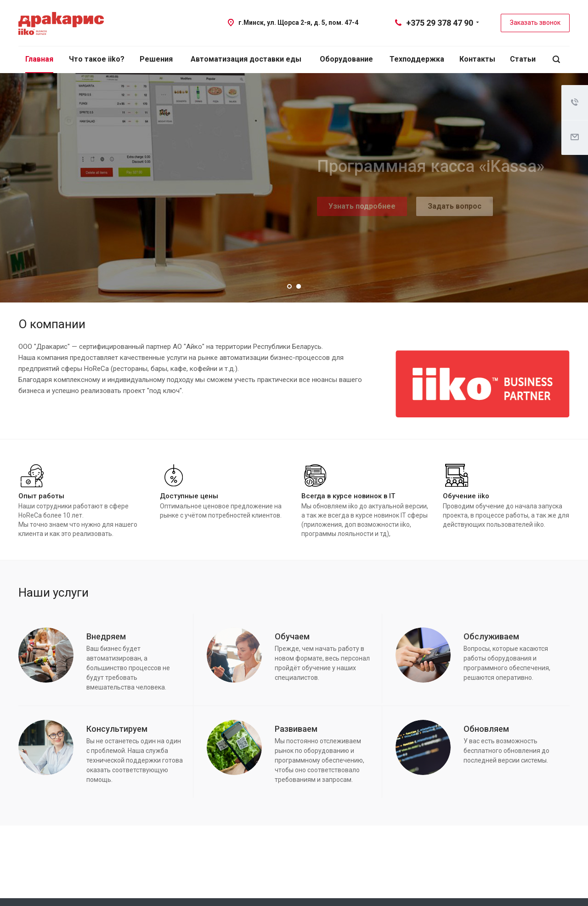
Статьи (523, 59)
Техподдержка (417, 59)
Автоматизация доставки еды (246, 59)
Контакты (477, 59)
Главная (39, 59)
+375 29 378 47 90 (440, 23)
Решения (156, 59)
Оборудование (346, 59)
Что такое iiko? (97, 59)
